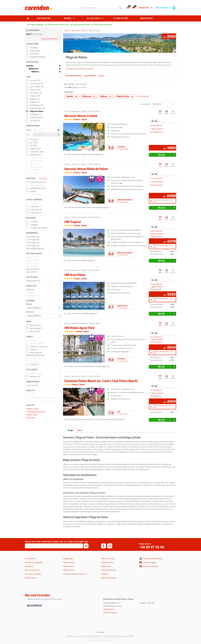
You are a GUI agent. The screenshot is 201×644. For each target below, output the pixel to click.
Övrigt (70, 430)
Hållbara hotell (69, 570)
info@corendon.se (110, 612)
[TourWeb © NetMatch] (101, 632)
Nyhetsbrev (29, 566)
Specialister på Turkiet (82, 25)
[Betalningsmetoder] (34, 605)
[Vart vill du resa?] (102, 8)
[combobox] (102, 8)
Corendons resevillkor (33, 574)
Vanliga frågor (68, 559)
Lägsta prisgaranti (37, 25)
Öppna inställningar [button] (109, 578)
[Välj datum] (47, 130)
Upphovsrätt (106, 566)
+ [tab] (154, 121)
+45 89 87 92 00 (152, 547)
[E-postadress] (54, 546)
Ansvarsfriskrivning (108, 570)
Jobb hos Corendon (32, 570)
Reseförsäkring (31, 578)
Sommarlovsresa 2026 (36, 412)
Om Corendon (30, 559)
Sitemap (104, 574)
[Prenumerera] (86, 546)
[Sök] (120, 8)
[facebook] (104, 546)
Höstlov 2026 (32, 415)
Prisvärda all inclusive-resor (59, 25)
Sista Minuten (44, 18)
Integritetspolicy (107, 562)
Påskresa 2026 (32, 409)
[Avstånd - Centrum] (43, 316)
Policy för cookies (108, 559)
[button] (43, 44)
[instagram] (110, 546)
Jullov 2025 (31, 418)
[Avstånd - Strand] (43, 308)
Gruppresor (146, 18)
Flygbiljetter (121, 18)
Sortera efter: (145, 104)
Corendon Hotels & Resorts (73, 574)
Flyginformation (69, 562)
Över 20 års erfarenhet (103, 25)
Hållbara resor (68, 566)
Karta (80, 430)
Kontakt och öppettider (34, 562)
